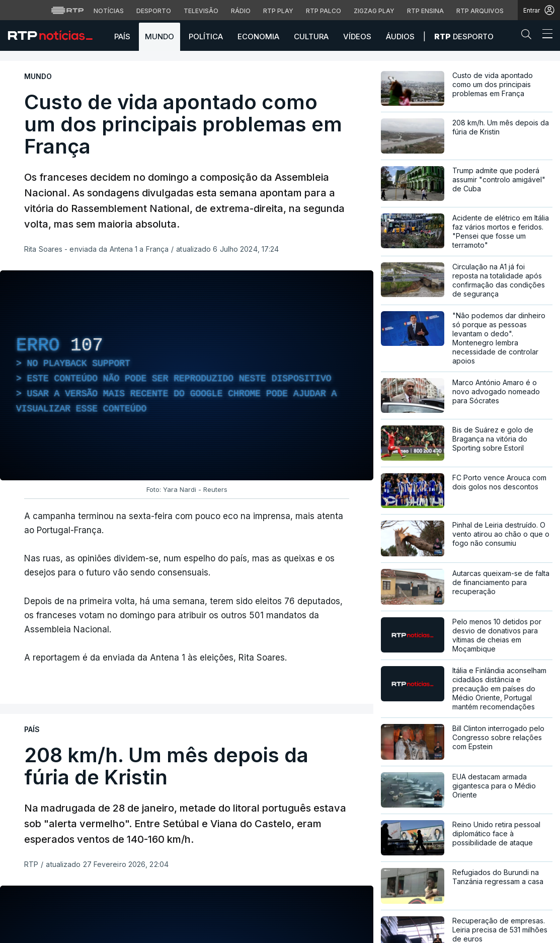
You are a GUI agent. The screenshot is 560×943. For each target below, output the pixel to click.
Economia (258, 37)
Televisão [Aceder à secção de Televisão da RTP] (201, 11)
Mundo (159, 37)
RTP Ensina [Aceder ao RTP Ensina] (425, 11)
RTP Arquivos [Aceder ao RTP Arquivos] (480, 11)
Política (206, 37)
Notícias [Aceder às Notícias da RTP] (109, 11)
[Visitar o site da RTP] (67, 10)
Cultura (311, 37)
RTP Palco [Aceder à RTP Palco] (324, 11)
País (122, 37)
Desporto (464, 37)
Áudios (400, 37)
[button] (529, 36)
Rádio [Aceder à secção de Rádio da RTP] (241, 11)
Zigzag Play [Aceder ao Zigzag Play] (374, 11)
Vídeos (357, 37)
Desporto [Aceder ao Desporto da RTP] (154, 11)
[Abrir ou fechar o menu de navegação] (544, 35)
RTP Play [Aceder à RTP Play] (278, 11)
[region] (187, 375)
